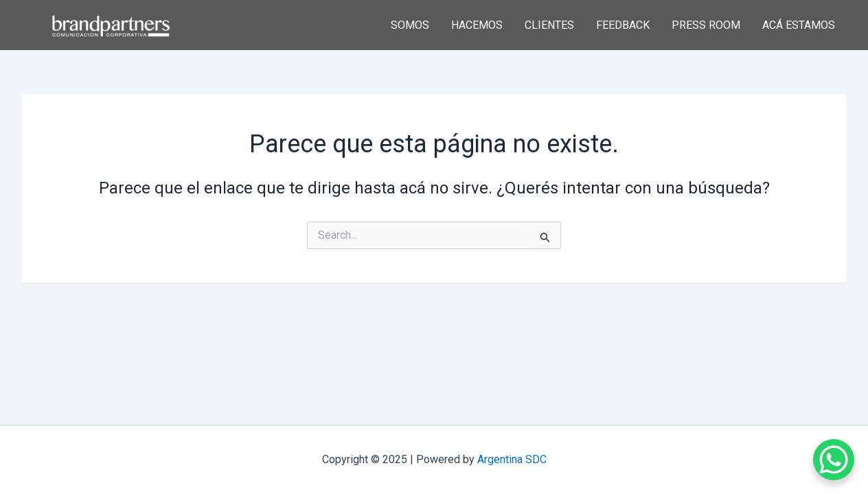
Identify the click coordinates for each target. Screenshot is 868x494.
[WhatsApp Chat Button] (834, 460)
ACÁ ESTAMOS (799, 25)
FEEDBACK (623, 25)
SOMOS (410, 25)
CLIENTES (549, 25)
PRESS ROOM (706, 25)
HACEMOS (477, 25)
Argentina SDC (512, 459)
